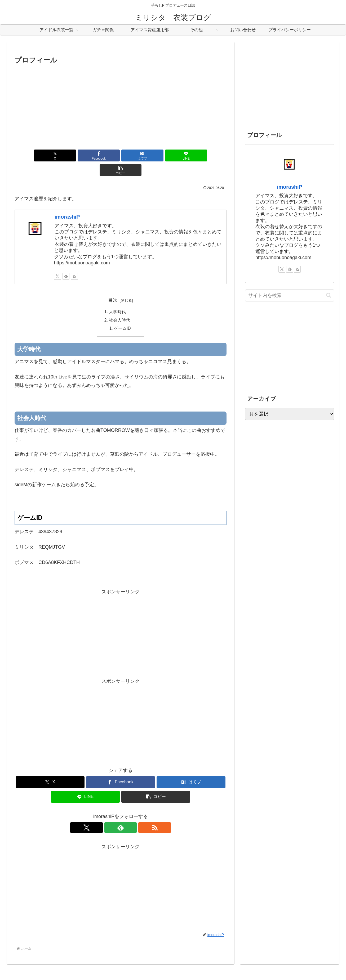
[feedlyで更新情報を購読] (66, 262)
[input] (290, 295)
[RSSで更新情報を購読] (74, 262)
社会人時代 (120, 306)
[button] (192, 155)
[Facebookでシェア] (85, 155)
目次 (113, 286)
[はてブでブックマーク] (121, 155)
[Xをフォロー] (57, 262)
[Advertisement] (121, 106)
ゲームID (123, 315)
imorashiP (67, 202)
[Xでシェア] (49, 155)
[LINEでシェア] (156, 155)
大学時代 (118, 297)
